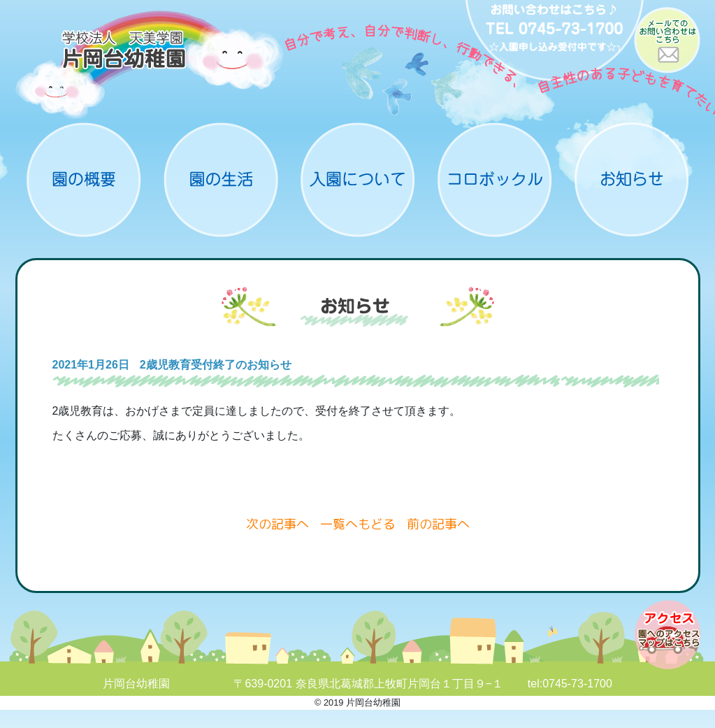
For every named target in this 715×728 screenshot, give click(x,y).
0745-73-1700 (577, 684)
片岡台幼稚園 (150, 65)
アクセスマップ (667, 635)
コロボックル (495, 180)
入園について (358, 180)
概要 (84, 180)
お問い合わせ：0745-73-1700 (555, 42)
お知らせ (632, 180)
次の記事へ (277, 524)
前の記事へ (438, 524)
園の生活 (221, 180)
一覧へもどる (358, 524)
